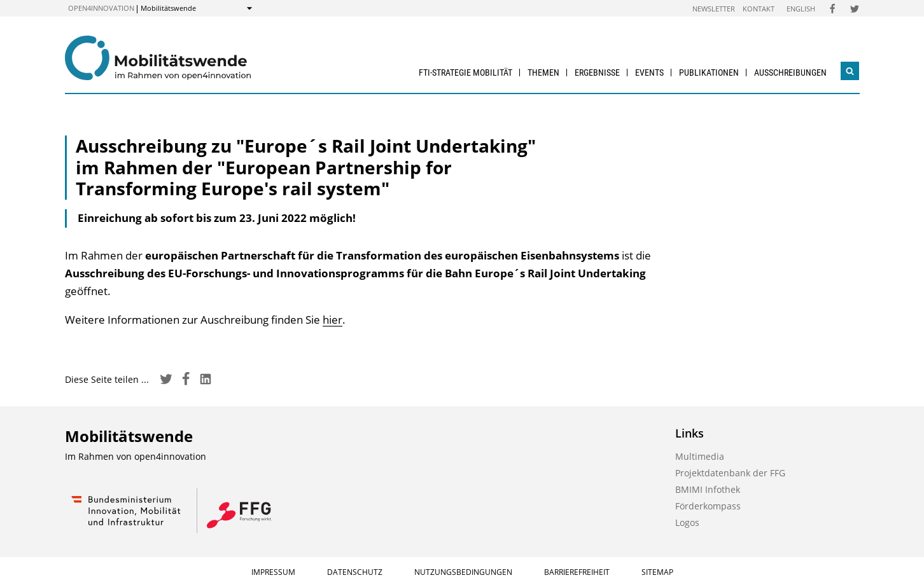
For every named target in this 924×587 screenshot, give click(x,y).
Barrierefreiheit (577, 572)
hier (332, 320)
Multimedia (700, 456)
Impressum (273, 572)
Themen (543, 73)
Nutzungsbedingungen (463, 572)
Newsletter (714, 9)
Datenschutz (355, 572)
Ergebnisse (597, 73)
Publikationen (709, 73)
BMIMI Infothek (708, 489)
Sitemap (657, 572)
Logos (687, 522)
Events (649, 73)
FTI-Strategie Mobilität (465, 73)
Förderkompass (708, 506)
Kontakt (759, 9)
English (801, 9)
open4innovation (101, 8)
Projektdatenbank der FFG (730, 473)
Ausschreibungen (790, 73)
